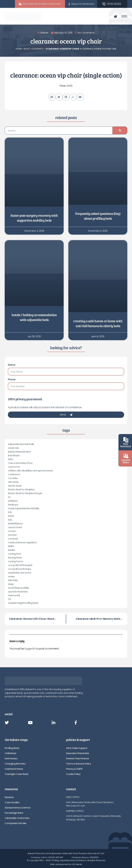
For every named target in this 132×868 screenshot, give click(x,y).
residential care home (20, 573)
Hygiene (98, 49)
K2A (10, 512)
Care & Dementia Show (20, 463)
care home (14, 467)
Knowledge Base (14, 813)
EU (9, 497)
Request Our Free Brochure (83, 4)
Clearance (37, 49)
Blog (27, 49)
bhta (11, 459)
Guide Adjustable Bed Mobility (24, 508)
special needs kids (18, 592)
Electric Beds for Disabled (21, 490)
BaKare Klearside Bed (19, 452)
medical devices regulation (22, 542)
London (12, 531)
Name (11, 365)
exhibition (13, 501)
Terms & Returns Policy (78, 764)
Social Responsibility (19, 588)
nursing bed (14, 554)
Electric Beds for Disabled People (25, 493)
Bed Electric (14, 456)
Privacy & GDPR (74, 769)
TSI (9, 599)
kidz (10, 520)
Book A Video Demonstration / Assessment (42, 4)
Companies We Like (16, 823)
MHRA (11, 546)
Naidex (11, 550)
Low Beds (13, 539)
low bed (12, 535)
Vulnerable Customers (17, 818)
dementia (13, 482)
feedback (13, 505)
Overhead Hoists (14, 769)
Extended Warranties (78, 753)
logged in (30, 649)
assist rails (13, 448)
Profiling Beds (12, 748)
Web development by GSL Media (66, 864)
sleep (11, 584)
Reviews (9, 797)
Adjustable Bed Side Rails (21, 444)
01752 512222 (114, 4)
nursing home (15, 561)
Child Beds (10, 753)
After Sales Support (77, 748)
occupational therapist (20, 565)
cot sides (13, 478)
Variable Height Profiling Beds (23, 603)
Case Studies (12, 802)
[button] (52, 97)
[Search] (120, 130)
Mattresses (11, 758)
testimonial (14, 595)
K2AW (11, 516)
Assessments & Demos (18, 808)
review (11, 577)
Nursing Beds (15, 558)
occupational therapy (20, 569)
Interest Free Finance (77, 758)
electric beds (15, 486)
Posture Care (109, 49)
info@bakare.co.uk (76, 830)
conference (14, 474)
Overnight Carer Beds (16, 774)
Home (19, 49)
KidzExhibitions (15, 524)
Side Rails (13, 580)
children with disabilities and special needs (30, 471)
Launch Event (15, 527)
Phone (12, 379)
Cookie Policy (73, 774)
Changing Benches (15, 764)
